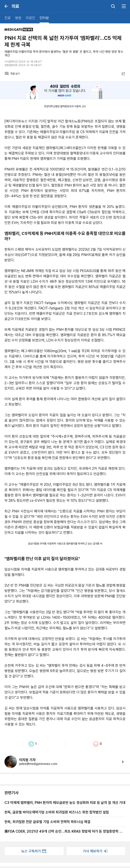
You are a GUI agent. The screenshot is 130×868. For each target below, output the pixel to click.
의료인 (30, 18)
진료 (8, 18)
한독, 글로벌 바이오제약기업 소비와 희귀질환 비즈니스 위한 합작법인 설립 (57, 812)
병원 (18, 18)
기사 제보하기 (96, 851)
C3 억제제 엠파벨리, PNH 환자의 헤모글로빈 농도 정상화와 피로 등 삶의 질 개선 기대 (65, 803)
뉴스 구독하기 (34, 851)
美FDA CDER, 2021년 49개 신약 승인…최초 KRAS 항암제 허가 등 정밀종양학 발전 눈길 (65, 831)
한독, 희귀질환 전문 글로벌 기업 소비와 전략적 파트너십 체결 (47, 822)
